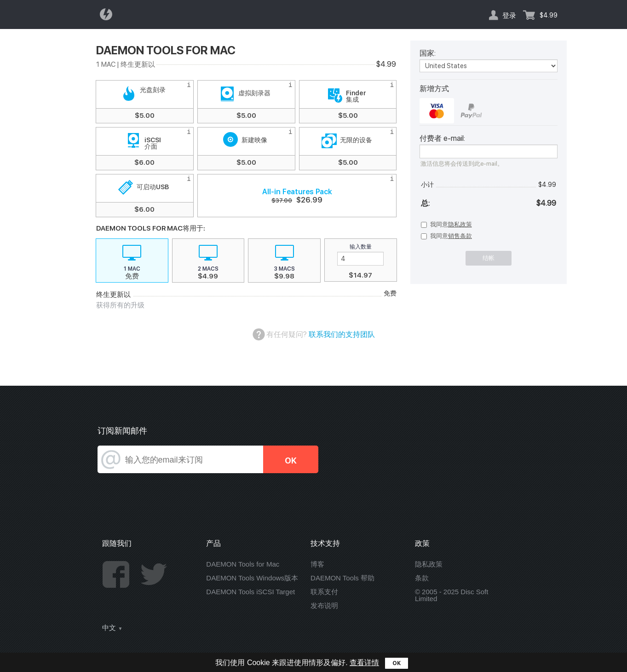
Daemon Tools (109, 14)
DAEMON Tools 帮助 (342, 578)
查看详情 (364, 663)
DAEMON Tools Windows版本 (252, 578)
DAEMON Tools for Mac (243, 564)
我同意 (451, 224)
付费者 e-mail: (442, 139)
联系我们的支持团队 (342, 335)
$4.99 (549, 15)
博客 (317, 564)
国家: (428, 53)
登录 (509, 15)
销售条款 (460, 236)
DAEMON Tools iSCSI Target (250, 592)
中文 (109, 628)
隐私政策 (460, 224)
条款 (422, 578)
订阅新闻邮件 (122, 431)
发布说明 (324, 605)
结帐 (489, 258)
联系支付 (324, 592)
